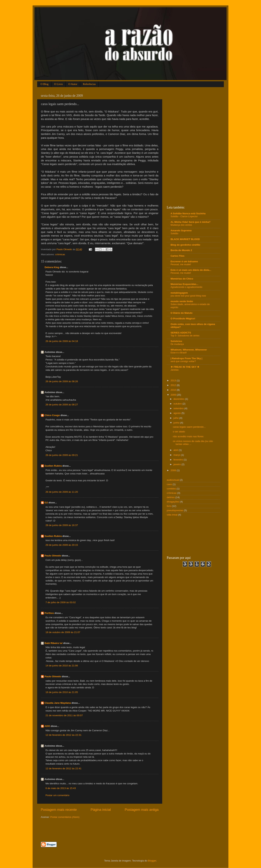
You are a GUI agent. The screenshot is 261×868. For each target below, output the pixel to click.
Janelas (175, 370)
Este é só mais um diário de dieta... (191, 270)
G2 (46, 503)
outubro (178, 404)
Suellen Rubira (53, 466)
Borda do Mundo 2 (181, 250)
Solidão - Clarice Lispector (184, 216)
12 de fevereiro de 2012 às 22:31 (63, 735)
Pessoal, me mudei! (181, 264)
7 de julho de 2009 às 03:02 (61, 602)
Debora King (52, 267)
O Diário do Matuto (182, 313)
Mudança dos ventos (181, 225)
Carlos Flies (178, 256)
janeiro (177, 464)
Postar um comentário (57, 795)
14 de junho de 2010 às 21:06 (62, 666)
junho (177, 423)
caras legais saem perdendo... (189, 427)
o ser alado (179, 432)
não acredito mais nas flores (188, 436)
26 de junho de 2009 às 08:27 (62, 405)
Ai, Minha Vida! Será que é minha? (190, 222)
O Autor (73, 84)
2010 (174, 390)
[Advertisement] (83, 830)
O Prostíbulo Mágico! (183, 319)
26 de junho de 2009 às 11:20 (62, 492)
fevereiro (179, 460)
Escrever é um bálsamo (184, 261)
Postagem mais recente (59, 810)
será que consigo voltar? (183, 361)
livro (169, 506)
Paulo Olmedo (53, 556)
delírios (171, 497)
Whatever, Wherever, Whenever (189, 350)
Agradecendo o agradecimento (186, 287)
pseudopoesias (175, 510)
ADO (47, 726)
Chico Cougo (52, 415)
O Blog (45, 84)
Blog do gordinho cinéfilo (185, 245)
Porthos (49, 613)
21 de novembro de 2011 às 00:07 (64, 715)
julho (176, 418)
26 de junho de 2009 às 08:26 (62, 381)
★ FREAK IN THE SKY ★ (185, 367)
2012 (174, 385)
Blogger (152, 861)
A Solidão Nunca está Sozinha (188, 213)
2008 (174, 470)
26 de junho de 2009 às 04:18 (62, 341)
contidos (171, 489)
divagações (173, 502)
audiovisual (173, 480)
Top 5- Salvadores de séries (185, 336)
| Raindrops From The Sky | (186, 358)
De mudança (177, 344)
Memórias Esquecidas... (184, 284)
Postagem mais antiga (142, 810)
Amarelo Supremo (181, 230)
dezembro (179, 399)
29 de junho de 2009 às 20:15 (62, 545)
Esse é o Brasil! (179, 353)
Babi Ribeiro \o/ (54, 643)
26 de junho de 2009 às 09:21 (62, 455)
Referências (89, 84)
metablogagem (179, 293)
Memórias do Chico (182, 279)
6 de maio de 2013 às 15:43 (61, 788)
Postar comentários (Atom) (65, 817)
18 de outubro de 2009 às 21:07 (63, 632)
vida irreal (172, 515)
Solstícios (176, 341)
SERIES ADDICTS (181, 333)
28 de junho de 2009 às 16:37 (62, 525)
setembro (179, 408)
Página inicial (101, 810)
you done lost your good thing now (188, 296)
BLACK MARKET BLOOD (185, 239)
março (177, 455)
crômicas (60, 254)
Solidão (174, 233)
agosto (177, 413)
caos (169, 484)
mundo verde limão (182, 301)
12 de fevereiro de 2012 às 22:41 (63, 768)
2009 (174, 395)
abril (176, 450)
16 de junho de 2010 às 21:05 (62, 692)
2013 (174, 380)
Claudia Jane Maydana (58, 703)
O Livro (59, 84)
